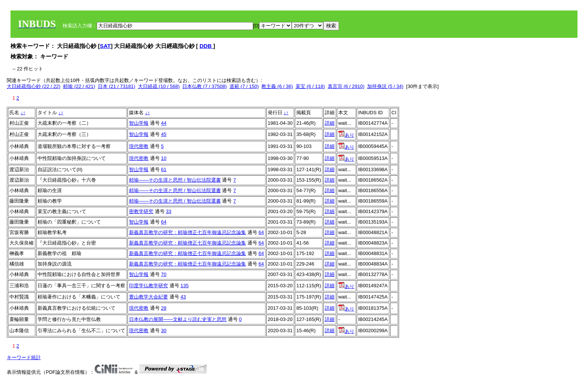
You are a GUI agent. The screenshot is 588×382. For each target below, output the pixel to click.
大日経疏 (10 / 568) (159, 86)
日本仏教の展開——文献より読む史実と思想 (178, 319)
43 (183, 297)
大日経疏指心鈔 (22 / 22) (34, 86)
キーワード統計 (24, 357)
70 (163, 274)
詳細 (330, 123)
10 (163, 158)
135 (184, 286)
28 (163, 308)
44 (163, 123)
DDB (206, 46)
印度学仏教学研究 (148, 286)
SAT (105, 46)
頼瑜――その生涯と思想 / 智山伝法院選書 (175, 180)
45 (163, 134)
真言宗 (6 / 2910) (346, 86)
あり (346, 135)
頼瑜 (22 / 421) (79, 86)
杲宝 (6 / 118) (310, 86)
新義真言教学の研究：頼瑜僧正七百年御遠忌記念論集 (187, 232)
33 (168, 211)
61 (163, 169)
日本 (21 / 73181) (117, 86)
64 (163, 222)
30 (163, 331)
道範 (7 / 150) (244, 86)
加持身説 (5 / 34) (385, 86)
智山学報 (139, 123)
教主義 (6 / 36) (277, 86)
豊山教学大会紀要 (148, 297)
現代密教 (139, 146)
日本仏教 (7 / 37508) (205, 86)
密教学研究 (141, 211)
